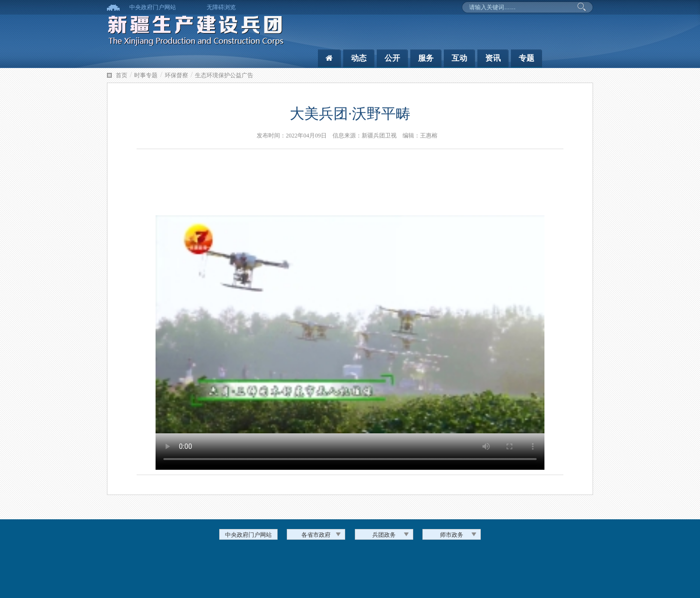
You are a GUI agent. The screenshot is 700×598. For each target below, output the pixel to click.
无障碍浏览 (221, 7)
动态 (359, 58)
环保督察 (176, 75)
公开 (392, 58)
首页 (122, 75)
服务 (426, 58)
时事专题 (146, 75)
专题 (526, 58)
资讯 (493, 58)
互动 (459, 58)
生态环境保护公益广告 (224, 75)
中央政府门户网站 (153, 7)
